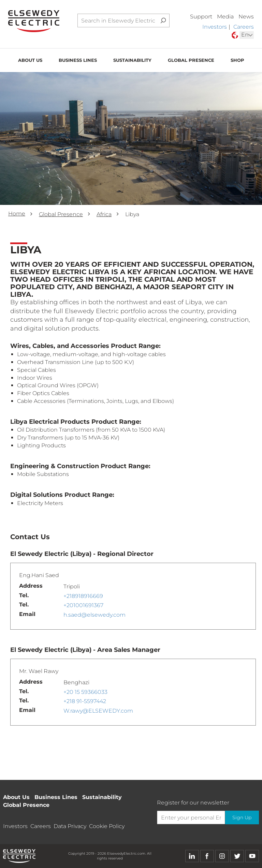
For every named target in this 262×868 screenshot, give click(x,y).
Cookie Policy (107, 826)
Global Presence (191, 61)
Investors (215, 27)
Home (17, 214)
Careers (244, 27)
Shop (237, 61)
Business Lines (78, 61)
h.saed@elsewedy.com (94, 615)
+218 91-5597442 (85, 701)
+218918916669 (83, 596)
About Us (30, 61)
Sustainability (132, 61)
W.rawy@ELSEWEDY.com (98, 711)
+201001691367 (83, 605)
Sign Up (242, 817)
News (246, 17)
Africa (104, 214)
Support (201, 17)
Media (225, 17)
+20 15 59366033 (85, 692)
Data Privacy (70, 826)
